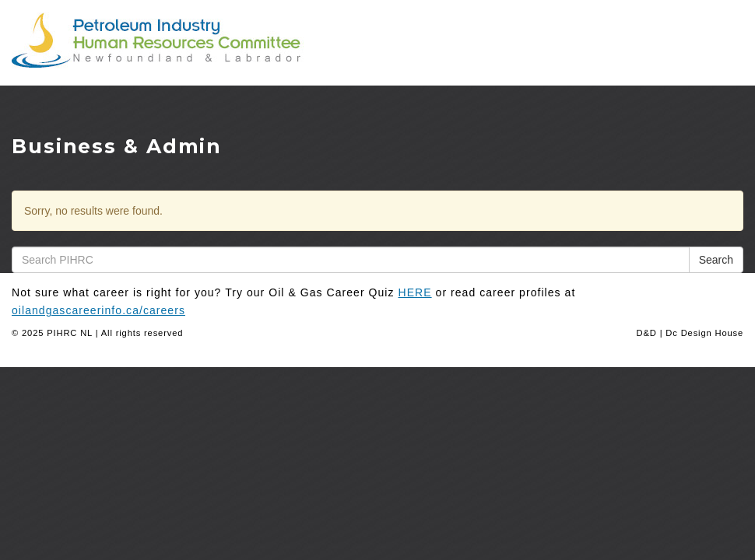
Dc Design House (704, 333)
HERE (415, 292)
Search (716, 260)
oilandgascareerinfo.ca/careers (98, 310)
